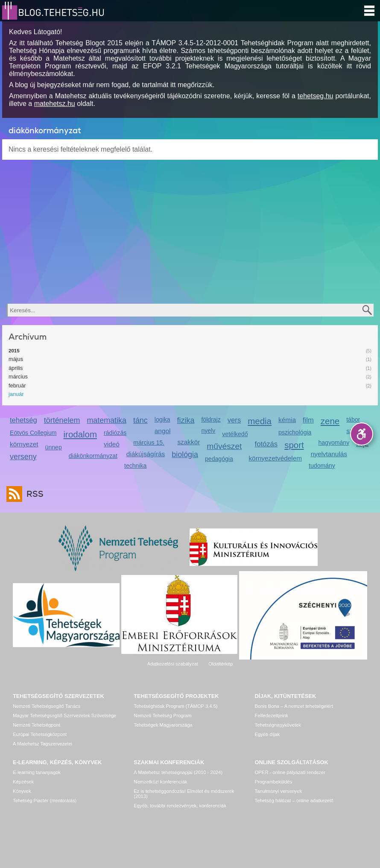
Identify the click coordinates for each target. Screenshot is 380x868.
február (17, 386)
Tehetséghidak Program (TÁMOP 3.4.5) (175, 706)
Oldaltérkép (221, 664)
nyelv (208, 431)
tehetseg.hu (316, 96)
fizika (186, 420)
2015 (14, 351)
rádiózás (115, 433)
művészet (224, 446)
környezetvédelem (275, 458)
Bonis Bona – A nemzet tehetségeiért (294, 706)
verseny (23, 457)
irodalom (80, 434)
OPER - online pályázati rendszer (290, 772)
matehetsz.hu (55, 104)
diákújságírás (146, 454)
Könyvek (22, 791)
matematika (107, 420)
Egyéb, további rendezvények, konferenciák (180, 806)
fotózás (266, 444)
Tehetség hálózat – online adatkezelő (294, 801)
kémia (287, 420)
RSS (33, 494)
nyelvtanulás (329, 454)
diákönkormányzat (93, 456)
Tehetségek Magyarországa (163, 725)
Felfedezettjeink (272, 716)
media (260, 421)
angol (163, 431)
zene (330, 421)
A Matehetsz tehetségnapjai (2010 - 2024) (178, 772)
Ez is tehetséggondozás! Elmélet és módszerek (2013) (184, 794)
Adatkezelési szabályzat (172, 664)
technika (135, 466)
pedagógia (219, 459)
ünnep (54, 447)
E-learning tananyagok (37, 772)
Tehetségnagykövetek (278, 725)
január (16, 394)
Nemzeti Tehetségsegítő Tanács (47, 706)
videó (112, 444)
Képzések (23, 782)
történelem (62, 420)
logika (162, 419)
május (16, 359)
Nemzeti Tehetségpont (37, 725)
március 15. (149, 443)
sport (294, 445)
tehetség (23, 420)
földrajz (211, 419)
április (16, 368)
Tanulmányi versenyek (279, 791)
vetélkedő (235, 434)
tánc (140, 420)
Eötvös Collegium (33, 433)
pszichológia (295, 432)
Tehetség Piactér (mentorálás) (45, 801)
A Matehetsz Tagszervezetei (42, 744)
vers (234, 420)
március (18, 377)
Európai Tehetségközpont (40, 734)
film (308, 420)
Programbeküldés (274, 782)
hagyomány (334, 443)
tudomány (322, 466)
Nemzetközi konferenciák (160, 782)
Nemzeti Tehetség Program (162, 716)
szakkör (189, 442)
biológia (185, 455)
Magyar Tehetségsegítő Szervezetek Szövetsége (64, 716)
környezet (24, 444)
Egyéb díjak (267, 734)
